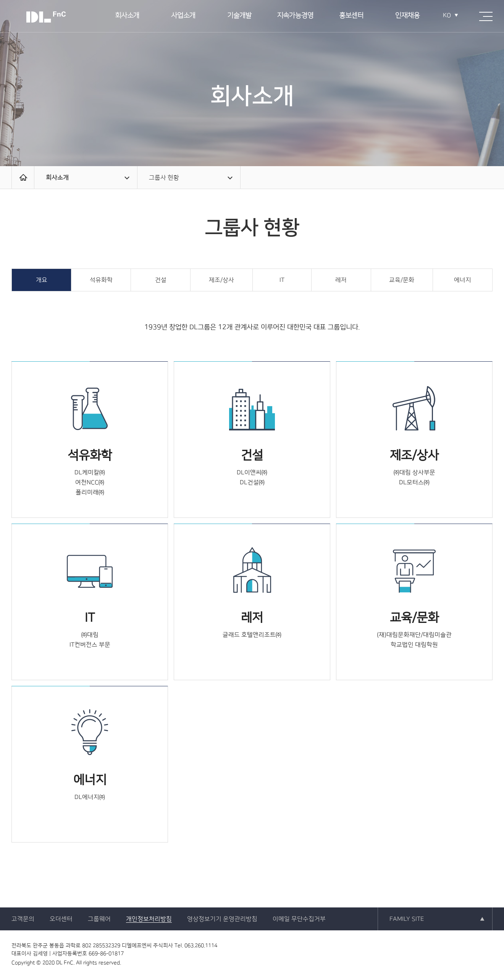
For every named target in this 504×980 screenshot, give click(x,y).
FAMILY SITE (407, 919)
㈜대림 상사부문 (414, 472)
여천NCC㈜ (90, 482)
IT (282, 280)
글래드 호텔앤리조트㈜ (252, 635)
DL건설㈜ (252, 482)
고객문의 (23, 919)
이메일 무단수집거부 (299, 919)
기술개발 (239, 16)
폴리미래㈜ (90, 492)
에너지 (463, 280)
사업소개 (183, 16)
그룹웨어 (99, 919)
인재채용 (407, 16)
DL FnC (46, 17)
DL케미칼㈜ (90, 472)
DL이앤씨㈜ (252, 472)
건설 (161, 280)
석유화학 (101, 280)
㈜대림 (90, 635)
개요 (42, 280)
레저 (341, 280)
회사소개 (127, 16)
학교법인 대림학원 (414, 645)
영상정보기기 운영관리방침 (222, 919)
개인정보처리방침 (149, 919)
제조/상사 (221, 280)
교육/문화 (402, 280)
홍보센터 (351, 16)
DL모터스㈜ (414, 482)
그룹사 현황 (191, 178)
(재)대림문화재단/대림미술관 (414, 635)
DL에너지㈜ (90, 797)
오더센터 (61, 919)
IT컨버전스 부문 (90, 645)
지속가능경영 (295, 16)
